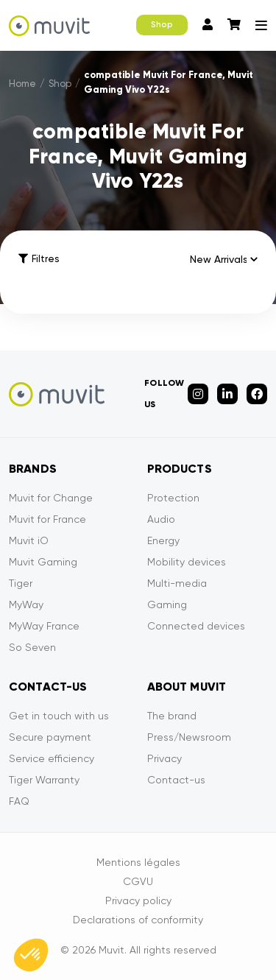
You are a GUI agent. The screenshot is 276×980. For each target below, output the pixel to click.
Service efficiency (52, 758)
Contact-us (176, 780)
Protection (173, 498)
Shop (162, 25)
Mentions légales (138, 862)
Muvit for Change (51, 498)
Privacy (164, 758)
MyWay (26, 604)
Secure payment (50, 737)
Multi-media (177, 583)
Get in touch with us (59, 716)
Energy (163, 540)
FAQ (19, 801)
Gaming (167, 604)
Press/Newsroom (189, 737)
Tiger (21, 583)
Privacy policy (138, 900)
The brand (172, 716)
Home (22, 84)
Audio (161, 519)
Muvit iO (29, 540)
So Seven (32, 647)
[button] (31, 955)
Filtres (39, 259)
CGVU (138, 881)
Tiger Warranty (44, 780)
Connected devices (196, 626)
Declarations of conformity (138, 920)
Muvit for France (47, 519)
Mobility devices (187, 562)
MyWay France (44, 626)
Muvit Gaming (43, 562)
